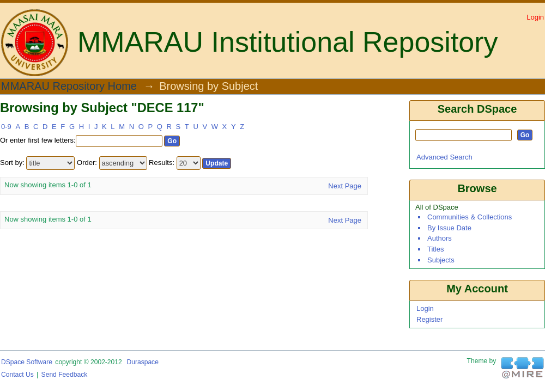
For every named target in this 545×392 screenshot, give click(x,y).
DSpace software (27, 362)
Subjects (441, 260)
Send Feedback (65, 375)
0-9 (6, 127)
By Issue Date (449, 228)
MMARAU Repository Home (69, 87)
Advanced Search (444, 157)
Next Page (345, 186)
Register (429, 319)
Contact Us (17, 375)
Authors (440, 238)
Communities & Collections (470, 217)
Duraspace (142, 362)
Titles (436, 249)
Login (535, 17)
